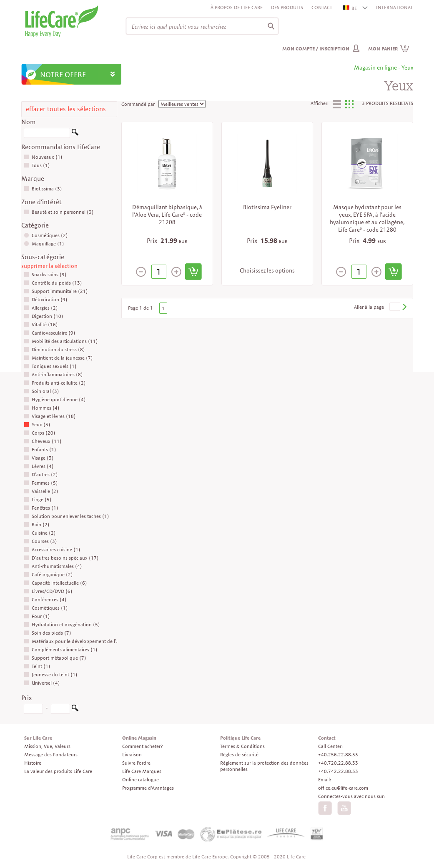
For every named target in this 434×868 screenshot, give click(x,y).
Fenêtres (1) (41, 508)
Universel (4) (42, 683)
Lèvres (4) (39, 466)
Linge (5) (38, 499)
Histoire (33, 763)
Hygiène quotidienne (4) (55, 399)
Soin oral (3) (41, 391)
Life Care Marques (142, 771)
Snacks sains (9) (45, 274)
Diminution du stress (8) (54, 349)
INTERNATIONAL (395, 7)
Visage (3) (39, 458)
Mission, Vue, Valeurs (47, 746)
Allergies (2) (41, 308)
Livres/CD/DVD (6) (48, 591)
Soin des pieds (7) (48, 633)
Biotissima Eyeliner (267, 207)
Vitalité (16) (41, 324)
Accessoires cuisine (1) (52, 549)
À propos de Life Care (237, 7)
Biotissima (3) (43, 189)
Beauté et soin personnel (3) (59, 212)
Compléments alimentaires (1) (61, 649)
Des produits (287, 7)
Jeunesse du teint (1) (51, 674)
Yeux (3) (37, 424)
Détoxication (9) (46, 299)
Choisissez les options (267, 270)
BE (350, 8)
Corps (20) (40, 433)
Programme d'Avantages (148, 788)
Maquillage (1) (44, 244)
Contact (322, 7)
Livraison (132, 754)
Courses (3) (40, 541)
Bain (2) (37, 524)
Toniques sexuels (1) (50, 366)
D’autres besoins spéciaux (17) (61, 558)
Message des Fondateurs (51, 754)
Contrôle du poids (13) (53, 283)
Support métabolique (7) (55, 658)
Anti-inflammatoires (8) (53, 374)
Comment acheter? (142, 746)
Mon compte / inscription (316, 49)
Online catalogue (140, 779)
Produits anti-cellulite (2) (55, 383)
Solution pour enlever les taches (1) (66, 516)
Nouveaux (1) (43, 157)
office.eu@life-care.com (343, 788)
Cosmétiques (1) (46, 608)
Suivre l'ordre (136, 763)
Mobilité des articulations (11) (61, 341)
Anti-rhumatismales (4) (53, 566)
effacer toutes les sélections (66, 109)
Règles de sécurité (239, 754)
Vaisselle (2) (41, 491)
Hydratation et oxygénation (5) (62, 624)
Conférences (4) (45, 599)
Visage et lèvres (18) (50, 416)
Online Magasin (139, 738)
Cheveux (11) (43, 441)
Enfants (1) (40, 449)
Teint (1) (37, 666)
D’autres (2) (41, 474)
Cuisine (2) (40, 533)
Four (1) (37, 616)
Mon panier (389, 49)
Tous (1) (37, 165)
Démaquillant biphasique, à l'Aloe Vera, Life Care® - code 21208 (167, 215)
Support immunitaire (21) (56, 291)
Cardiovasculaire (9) (50, 333)
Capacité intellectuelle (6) (55, 583)
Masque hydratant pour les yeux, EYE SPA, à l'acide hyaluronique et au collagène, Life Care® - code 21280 (367, 218)
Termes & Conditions (242, 746)
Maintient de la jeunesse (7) (58, 358)
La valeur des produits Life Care (58, 771)
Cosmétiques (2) (46, 235)
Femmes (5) (41, 483)
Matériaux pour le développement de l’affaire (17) (83, 641)
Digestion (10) (44, 316)
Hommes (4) (42, 408)
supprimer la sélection (49, 266)
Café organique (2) (48, 574)
